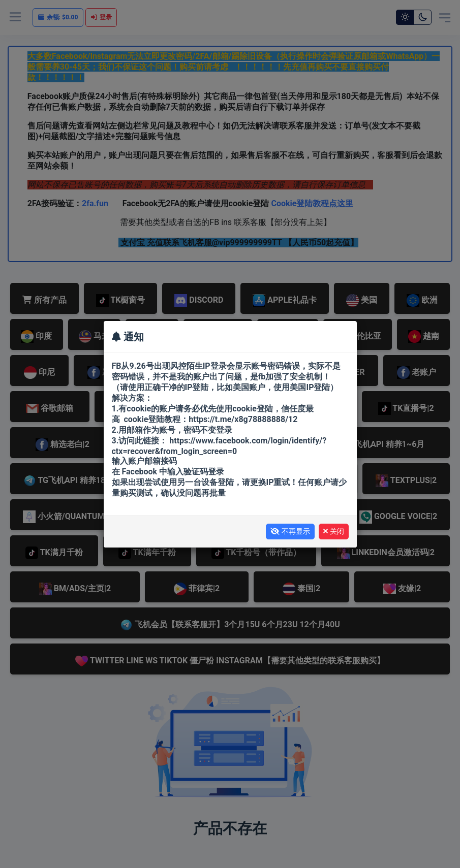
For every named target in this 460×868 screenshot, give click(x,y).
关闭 (334, 531)
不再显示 (290, 531)
